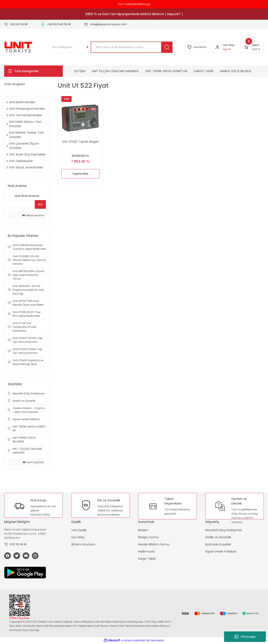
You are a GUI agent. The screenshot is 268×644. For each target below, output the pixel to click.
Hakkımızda (146, 551)
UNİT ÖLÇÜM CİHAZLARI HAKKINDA (115, 71)
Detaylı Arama (33, 215)
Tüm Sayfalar (33, 462)
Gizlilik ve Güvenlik (218, 537)
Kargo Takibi (147, 559)
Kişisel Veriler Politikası (221, 551)
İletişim (143, 530)
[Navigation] (33, 71)
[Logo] (18, 47)
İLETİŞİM (80, 71)
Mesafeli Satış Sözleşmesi (224, 530)
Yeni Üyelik (79, 530)
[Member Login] (217, 47)
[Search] (130, 47)
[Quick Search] (19, 204)
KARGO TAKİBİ (204, 71)
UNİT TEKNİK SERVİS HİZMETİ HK (166, 71)
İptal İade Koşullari (218, 544)
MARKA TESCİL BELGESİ (236, 71)
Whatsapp (245, 637)
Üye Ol (226, 49)
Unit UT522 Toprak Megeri (80, 142)
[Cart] (252, 47)
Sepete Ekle (81, 174)
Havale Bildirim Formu (154, 544)
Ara (40, 204)
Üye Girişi (78, 537)
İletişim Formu (148, 537)
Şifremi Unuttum (83, 544)
